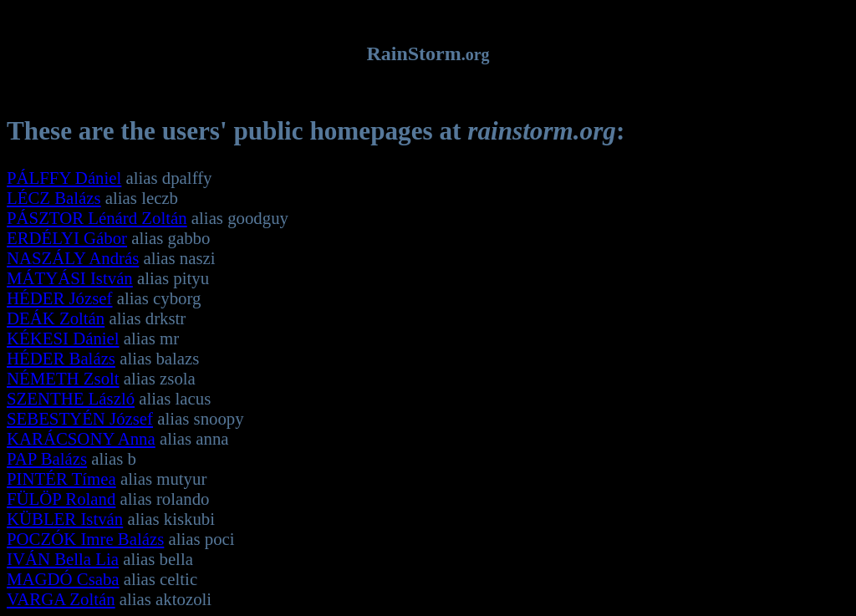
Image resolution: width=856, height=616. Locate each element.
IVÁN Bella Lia (63, 559)
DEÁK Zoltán (56, 318)
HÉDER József (60, 298)
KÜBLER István (65, 519)
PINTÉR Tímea (61, 479)
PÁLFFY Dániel (64, 178)
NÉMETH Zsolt (63, 378)
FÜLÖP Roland (61, 499)
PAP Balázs (47, 458)
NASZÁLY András (73, 258)
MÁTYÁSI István (70, 278)
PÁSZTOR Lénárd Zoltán (97, 218)
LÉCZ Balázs (54, 198)
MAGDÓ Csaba (63, 579)
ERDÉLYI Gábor (67, 238)
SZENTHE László (71, 398)
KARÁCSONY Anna (81, 438)
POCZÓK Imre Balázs (85, 539)
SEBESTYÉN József (80, 418)
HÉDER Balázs (61, 358)
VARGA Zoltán (61, 599)
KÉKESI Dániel (63, 338)
